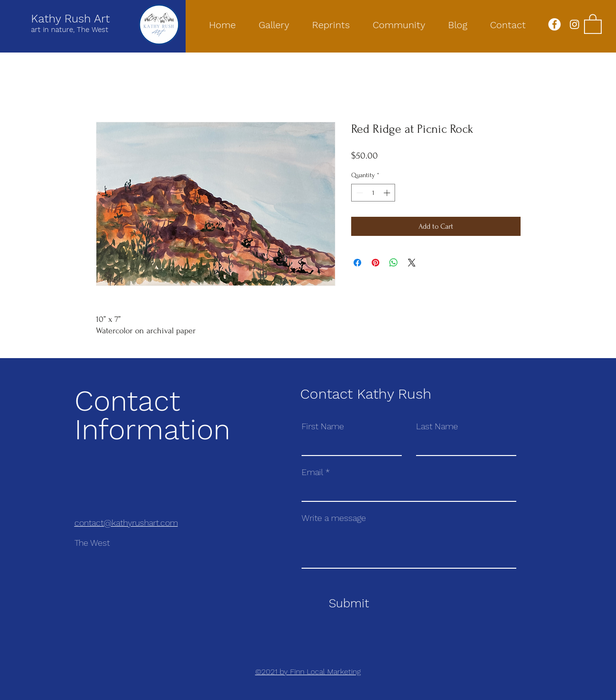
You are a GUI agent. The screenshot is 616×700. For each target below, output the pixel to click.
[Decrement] (359, 193)
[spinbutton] (373, 193)
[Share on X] (412, 263)
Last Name (437, 426)
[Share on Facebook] (357, 263)
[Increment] (388, 193)
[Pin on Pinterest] (376, 263)
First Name (323, 426)
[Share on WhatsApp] (394, 263)
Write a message (334, 518)
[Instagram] (574, 24)
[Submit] (349, 604)
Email (312, 472)
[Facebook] (554, 24)
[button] (593, 23)
